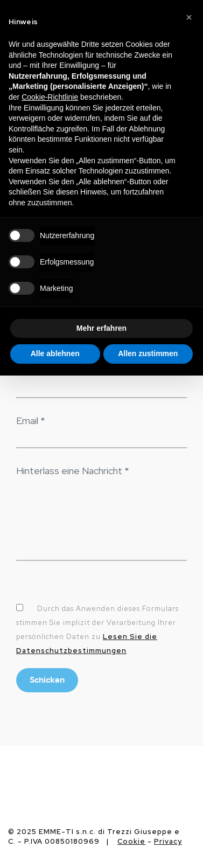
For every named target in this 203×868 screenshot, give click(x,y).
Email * (31, 421)
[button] (189, 17)
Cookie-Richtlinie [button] (50, 97)
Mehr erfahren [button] (101, 328)
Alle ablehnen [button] (55, 353)
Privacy (168, 841)
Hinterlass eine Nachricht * (73, 471)
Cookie (131, 841)
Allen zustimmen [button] (148, 353)
